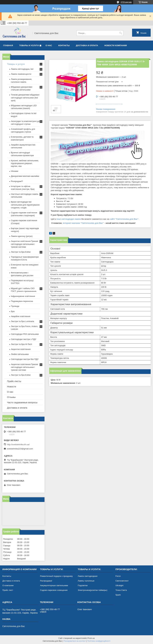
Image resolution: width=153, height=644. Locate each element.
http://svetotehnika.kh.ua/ (18, 444)
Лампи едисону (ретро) (22, 236)
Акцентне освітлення (21, 349)
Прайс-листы (14, 381)
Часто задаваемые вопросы (22, 402)
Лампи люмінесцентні (21, 74)
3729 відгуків (126, 2)
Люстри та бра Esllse (21, 252)
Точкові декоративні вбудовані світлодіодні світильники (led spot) (25, 98)
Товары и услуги (29, 45)
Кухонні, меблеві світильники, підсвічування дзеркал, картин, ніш (25, 163)
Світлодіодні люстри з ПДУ (24, 339)
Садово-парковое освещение (54, 590)
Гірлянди (15, 306)
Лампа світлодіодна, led (22, 69)
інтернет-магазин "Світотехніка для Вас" (83, 223)
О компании (8, 585)
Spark (118, 595)
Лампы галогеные (86, 581)
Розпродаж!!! (17, 181)
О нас (49, 45)
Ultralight (119, 585)
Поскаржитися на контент (75, 641)
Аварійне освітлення (21, 316)
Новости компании (116, 45)
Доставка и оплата (87, 45)
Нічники (15, 171)
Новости (12, 386)
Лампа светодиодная (88, 576)
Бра (13, 311)
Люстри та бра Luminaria (22, 321)
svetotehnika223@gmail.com (20, 449)
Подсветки (83, 585)
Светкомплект (122, 581)
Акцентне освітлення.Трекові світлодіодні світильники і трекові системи (25, 244)
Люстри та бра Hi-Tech (21, 344)
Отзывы (11, 397)
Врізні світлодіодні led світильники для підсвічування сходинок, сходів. (25, 205)
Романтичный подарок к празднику (56, 576)
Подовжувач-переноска (22, 301)
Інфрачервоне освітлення (23, 296)
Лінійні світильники (20, 354)
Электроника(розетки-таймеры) (93, 590)
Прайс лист (8, 590)
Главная (8, 45)
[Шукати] (121, 33)
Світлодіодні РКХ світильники (25, 334)
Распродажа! (46, 581)
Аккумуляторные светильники (54, 585)
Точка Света (121, 590)
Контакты (64, 45)
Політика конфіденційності (99, 641)
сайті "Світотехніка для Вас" (124, 219)
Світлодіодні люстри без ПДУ (25, 359)
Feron (118, 576)
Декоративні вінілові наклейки (25, 176)
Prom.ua (91, 638)
